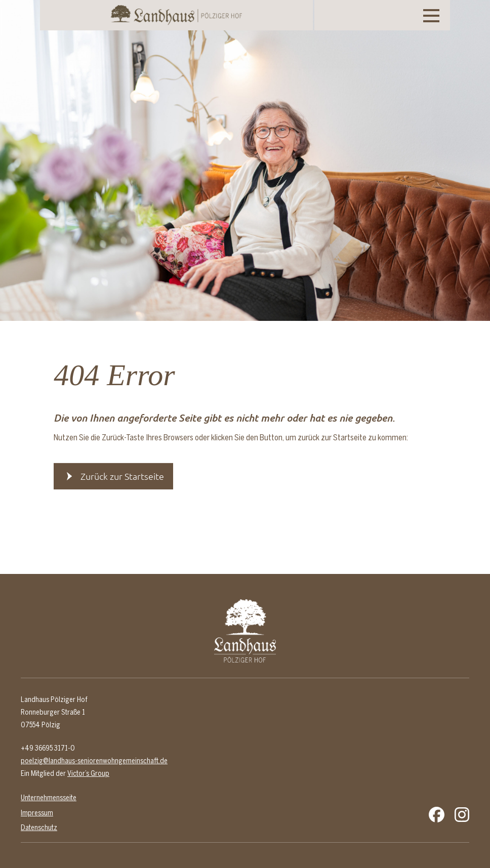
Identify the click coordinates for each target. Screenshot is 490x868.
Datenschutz (39, 828)
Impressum (37, 813)
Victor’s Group (88, 773)
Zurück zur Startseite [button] (122, 476)
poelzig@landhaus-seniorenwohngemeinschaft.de (94, 761)
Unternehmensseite (49, 798)
